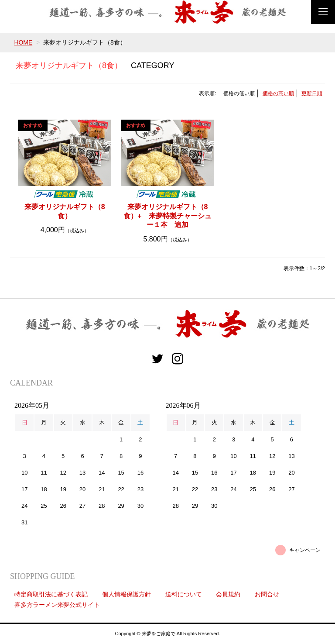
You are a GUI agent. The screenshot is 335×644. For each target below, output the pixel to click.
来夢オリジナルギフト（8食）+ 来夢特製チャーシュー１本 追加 (167, 216)
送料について (184, 594)
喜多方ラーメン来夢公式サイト (57, 605)
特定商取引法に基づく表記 (51, 594)
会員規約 (228, 594)
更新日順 (312, 93)
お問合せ (267, 594)
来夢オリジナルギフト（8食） (65, 211)
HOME (23, 42)
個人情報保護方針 (126, 594)
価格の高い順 (278, 93)
